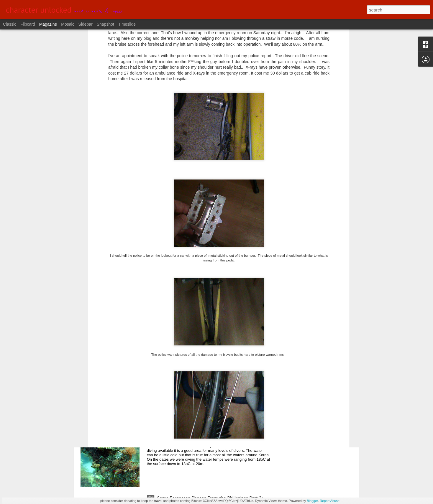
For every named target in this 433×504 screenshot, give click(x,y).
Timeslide (127, 24)
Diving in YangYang (176, 431)
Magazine (48, 24)
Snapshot (105, 24)
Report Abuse (330, 501)
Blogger (312, 501)
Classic (10, 24)
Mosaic (68, 24)
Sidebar (86, 24)
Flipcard (28, 24)
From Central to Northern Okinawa (192, 364)
